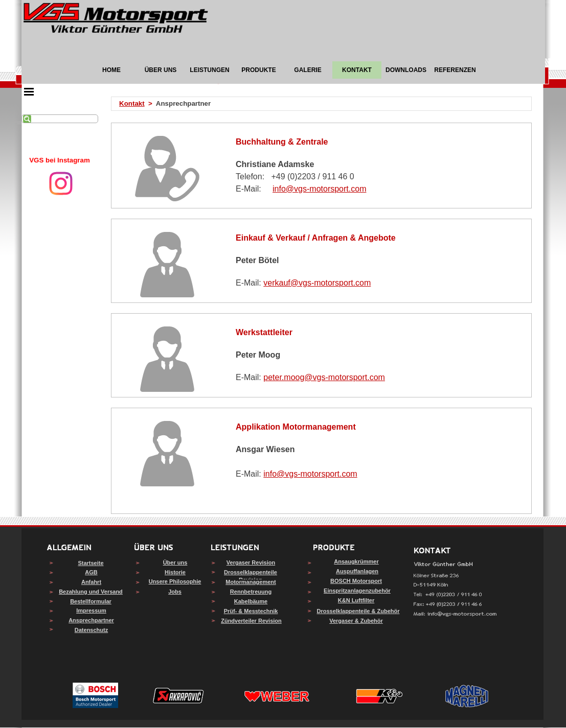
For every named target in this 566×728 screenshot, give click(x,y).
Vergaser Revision (251, 562)
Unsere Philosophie (175, 581)
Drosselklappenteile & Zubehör (358, 611)
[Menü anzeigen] (29, 91)
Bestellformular (91, 601)
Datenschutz (91, 630)
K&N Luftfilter (356, 600)
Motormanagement (251, 582)
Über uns (175, 562)
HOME (111, 70)
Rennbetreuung (251, 592)
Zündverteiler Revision (251, 621)
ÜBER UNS (161, 70)
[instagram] (61, 183)
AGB (91, 572)
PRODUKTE (258, 70)
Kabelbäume (251, 601)
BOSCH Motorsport (356, 581)
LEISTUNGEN (209, 70)
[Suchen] (60, 119)
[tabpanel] (60, 160)
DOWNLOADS (406, 70)
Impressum (91, 610)
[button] (455, 614)
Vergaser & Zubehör (356, 621)
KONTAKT (357, 70)
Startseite (90, 563)
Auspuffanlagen (357, 571)
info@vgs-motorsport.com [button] (319, 189)
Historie (175, 572)
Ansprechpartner (91, 620)
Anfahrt (91, 582)
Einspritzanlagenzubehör (357, 591)
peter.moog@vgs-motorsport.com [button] (324, 377)
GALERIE (308, 70)
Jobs (175, 592)
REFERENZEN (455, 70)
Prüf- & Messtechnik (251, 611)
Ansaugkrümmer (356, 561)
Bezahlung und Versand (91, 592)
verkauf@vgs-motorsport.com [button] (317, 283)
